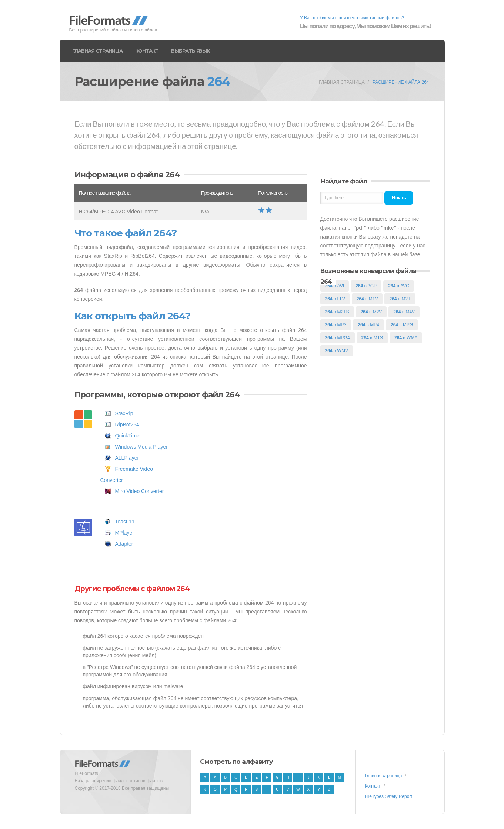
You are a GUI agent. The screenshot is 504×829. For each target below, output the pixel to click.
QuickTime (127, 436)
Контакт (147, 51)
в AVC (399, 286)
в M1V (367, 299)
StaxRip (124, 413)
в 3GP (366, 286)
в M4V (404, 312)
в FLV (335, 299)
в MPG (402, 325)
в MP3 (336, 325)
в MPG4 (338, 338)
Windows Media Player (141, 447)
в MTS (372, 338)
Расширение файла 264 (401, 82)
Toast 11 (125, 522)
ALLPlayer (127, 458)
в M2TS (337, 312)
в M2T (400, 299)
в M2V (371, 312)
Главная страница (97, 51)
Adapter (124, 544)
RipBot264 (127, 425)
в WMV (337, 351)
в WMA (406, 338)
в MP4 (368, 325)
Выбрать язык (190, 51)
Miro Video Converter (140, 491)
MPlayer (125, 533)
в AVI (335, 286)
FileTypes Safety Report (388, 796)
